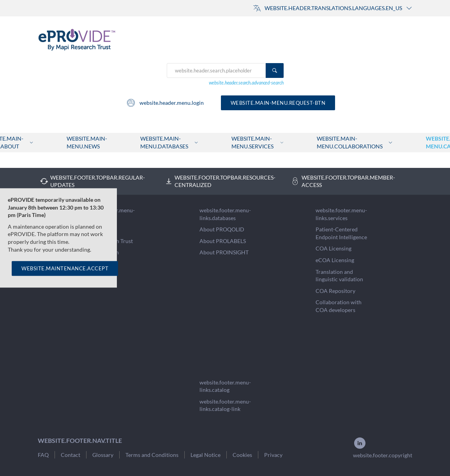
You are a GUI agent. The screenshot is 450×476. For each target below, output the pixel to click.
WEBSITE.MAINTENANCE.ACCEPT (65, 268)
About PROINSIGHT (224, 252)
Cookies (242, 455)
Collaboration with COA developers (339, 306)
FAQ (43, 455)
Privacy (273, 455)
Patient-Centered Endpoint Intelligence (341, 233)
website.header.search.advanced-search (246, 83)
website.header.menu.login (165, 103)
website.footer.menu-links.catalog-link (225, 405)
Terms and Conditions (152, 455)
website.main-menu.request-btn (278, 103)
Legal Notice (206, 455)
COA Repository (335, 291)
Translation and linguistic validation (339, 276)
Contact (71, 455)
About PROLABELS (223, 241)
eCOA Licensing (335, 260)
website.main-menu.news (87, 142)
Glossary (103, 455)
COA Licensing (334, 248)
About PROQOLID (222, 229)
